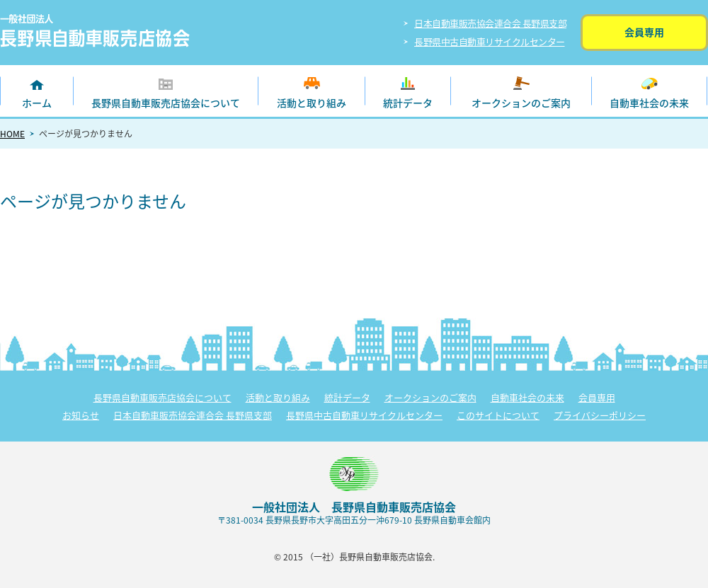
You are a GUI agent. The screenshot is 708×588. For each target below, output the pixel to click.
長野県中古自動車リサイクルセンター (490, 41)
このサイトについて (498, 415)
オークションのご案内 (521, 103)
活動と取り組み (312, 103)
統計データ (408, 103)
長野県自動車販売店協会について (166, 103)
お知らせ (81, 415)
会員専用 (644, 32)
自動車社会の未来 (649, 103)
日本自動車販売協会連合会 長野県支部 (490, 23)
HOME (12, 134)
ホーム (37, 103)
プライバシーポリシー (600, 415)
